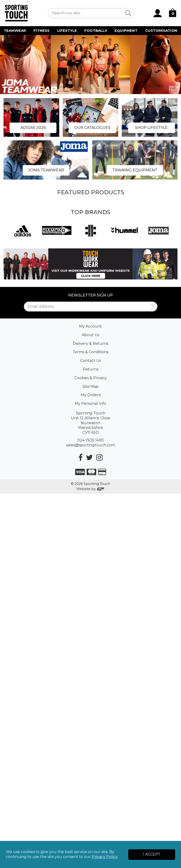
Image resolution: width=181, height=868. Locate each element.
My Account (90, 326)
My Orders (91, 395)
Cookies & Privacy (91, 378)
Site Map (90, 386)
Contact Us (91, 361)
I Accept (152, 854)
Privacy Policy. (105, 857)
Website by (90, 489)
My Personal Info (90, 404)
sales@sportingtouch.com (90, 445)
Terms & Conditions (90, 352)
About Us (90, 335)
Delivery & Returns (90, 344)
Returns (91, 369)
